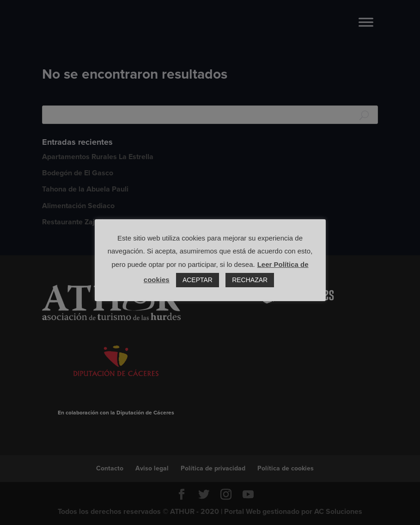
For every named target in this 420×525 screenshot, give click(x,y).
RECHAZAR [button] (250, 280)
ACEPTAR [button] (198, 280)
